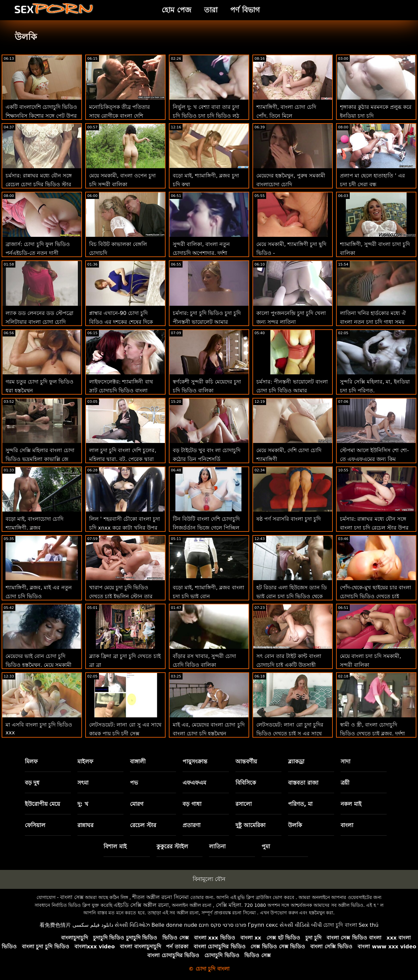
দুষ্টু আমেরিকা (250, 825)
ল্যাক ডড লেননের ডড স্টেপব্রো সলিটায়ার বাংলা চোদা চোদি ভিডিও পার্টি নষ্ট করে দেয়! (40, 322)
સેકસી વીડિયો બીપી (301, 925)
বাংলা (347, 825)
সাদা (346, 761)
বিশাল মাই (115, 846)
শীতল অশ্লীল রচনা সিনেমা (161, 897)
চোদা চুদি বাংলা (340, 925)
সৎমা (83, 783)
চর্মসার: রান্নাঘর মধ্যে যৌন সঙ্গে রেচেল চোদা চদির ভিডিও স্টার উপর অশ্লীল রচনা (39, 184)
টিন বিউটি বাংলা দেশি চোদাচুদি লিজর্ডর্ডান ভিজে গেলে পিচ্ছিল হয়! (206, 528)
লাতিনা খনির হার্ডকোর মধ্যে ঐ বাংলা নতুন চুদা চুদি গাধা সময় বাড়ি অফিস (373, 322)
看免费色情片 (55, 925)
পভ (134, 783)
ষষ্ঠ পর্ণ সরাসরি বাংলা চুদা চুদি (289, 519)
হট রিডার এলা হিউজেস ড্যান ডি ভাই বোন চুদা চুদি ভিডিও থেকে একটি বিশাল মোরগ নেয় (292, 596)
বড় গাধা (192, 804)
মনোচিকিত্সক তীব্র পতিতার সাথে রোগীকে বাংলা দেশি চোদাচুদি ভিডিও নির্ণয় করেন (120, 116)
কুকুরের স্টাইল (172, 846)
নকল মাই (351, 804)
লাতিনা (217, 846)
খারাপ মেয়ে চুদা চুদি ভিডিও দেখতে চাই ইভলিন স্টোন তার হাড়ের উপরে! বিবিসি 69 (121, 596)
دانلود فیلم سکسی (93, 925)
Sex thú (369, 925)
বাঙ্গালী (138, 761)
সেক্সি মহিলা (229, 905)
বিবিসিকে (246, 783)
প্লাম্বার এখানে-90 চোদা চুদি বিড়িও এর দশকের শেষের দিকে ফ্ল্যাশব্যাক (121, 322)
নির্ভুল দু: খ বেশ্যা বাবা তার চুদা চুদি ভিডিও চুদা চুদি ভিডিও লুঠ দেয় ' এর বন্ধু (206, 116)
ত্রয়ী (345, 783)
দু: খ (83, 804)
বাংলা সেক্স (72, 897)
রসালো (244, 804)
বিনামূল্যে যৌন (209, 879)
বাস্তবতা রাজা (303, 783)
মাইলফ (85, 761)
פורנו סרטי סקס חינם (222, 925)
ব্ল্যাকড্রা (296, 761)
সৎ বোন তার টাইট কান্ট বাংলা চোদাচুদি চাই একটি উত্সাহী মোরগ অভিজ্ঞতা (289, 665)
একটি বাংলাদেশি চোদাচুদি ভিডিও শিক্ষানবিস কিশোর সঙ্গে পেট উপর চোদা (41, 116)
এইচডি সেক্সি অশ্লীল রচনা (141, 905)
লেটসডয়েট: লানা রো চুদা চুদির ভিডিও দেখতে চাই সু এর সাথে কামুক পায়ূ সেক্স (290, 734)
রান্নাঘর (85, 825)
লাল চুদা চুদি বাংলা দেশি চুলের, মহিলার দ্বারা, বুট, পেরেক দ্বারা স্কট (123, 459)
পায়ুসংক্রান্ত (195, 761)
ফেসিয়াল (35, 825)
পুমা (266, 846)
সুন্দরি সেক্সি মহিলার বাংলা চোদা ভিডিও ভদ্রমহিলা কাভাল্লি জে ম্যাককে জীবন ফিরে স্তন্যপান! (40, 459)
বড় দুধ (32, 783)
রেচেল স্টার (143, 825)
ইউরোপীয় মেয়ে (43, 804)
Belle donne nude (174, 925)
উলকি (295, 825)
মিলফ (31, 761)
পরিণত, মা (300, 804)
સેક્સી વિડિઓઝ (132, 925)
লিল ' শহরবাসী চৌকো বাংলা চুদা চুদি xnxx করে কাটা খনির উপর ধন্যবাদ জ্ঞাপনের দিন (125, 528)
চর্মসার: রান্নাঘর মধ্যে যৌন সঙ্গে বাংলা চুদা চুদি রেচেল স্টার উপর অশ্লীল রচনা (374, 528)
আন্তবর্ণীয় (246, 761)
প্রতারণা (192, 825)
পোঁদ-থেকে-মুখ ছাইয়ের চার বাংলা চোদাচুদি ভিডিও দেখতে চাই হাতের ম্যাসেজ (376, 596)
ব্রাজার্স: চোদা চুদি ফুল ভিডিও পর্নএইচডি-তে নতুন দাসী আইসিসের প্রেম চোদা (38, 253)
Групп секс (263, 925)
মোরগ (137, 804)
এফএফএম (194, 783)
